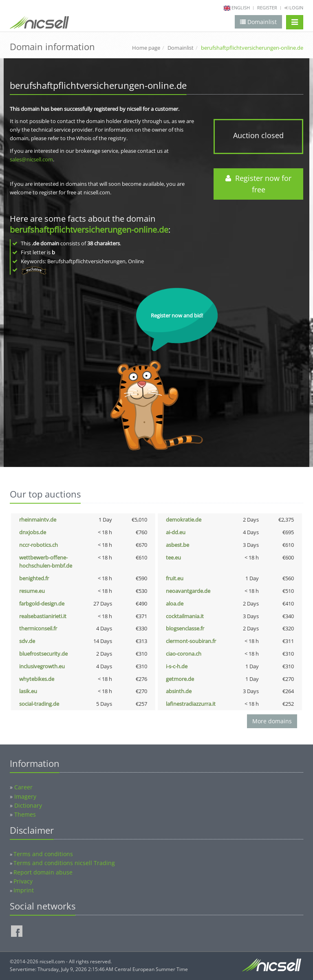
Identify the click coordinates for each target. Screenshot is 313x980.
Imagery (25, 796)
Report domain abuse (43, 872)
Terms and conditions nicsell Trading (64, 863)
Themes (25, 814)
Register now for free (258, 184)
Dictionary (28, 805)
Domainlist (181, 48)
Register (267, 8)
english (241, 8)
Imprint (24, 890)
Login (294, 8)
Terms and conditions (43, 854)
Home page (146, 48)
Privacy (23, 881)
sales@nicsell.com (31, 159)
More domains (272, 721)
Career (23, 787)
